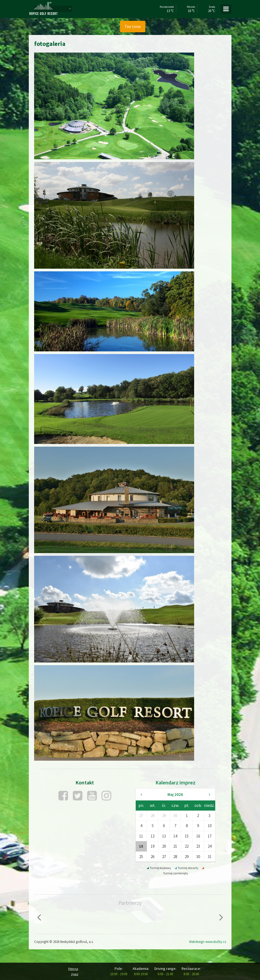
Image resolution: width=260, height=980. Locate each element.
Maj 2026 (175, 794)
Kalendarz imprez (175, 782)
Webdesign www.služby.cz (208, 942)
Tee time (133, 26)
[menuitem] (133, 27)
